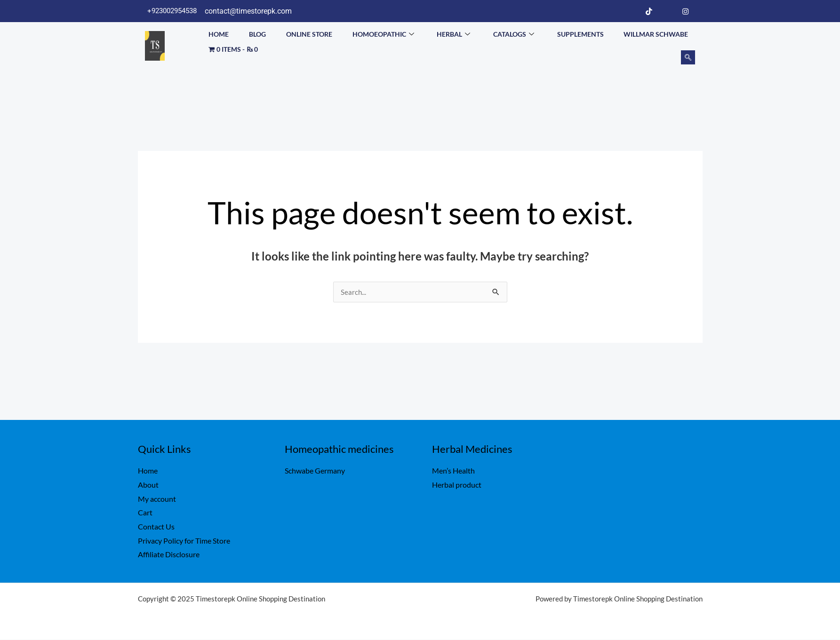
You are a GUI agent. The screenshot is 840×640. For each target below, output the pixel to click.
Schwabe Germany (315, 471)
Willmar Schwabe (656, 33)
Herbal (453, 33)
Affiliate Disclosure (169, 555)
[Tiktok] (649, 11)
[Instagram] (686, 11)
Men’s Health (453, 471)
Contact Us (156, 527)
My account (157, 499)
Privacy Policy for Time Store (184, 541)
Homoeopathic (383, 33)
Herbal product (457, 485)
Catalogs (514, 33)
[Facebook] (631, 11)
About (148, 485)
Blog (257, 33)
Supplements (580, 33)
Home (219, 33)
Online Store (309, 33)
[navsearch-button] (688, 57)
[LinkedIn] (667, 11)
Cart (145, 513)
